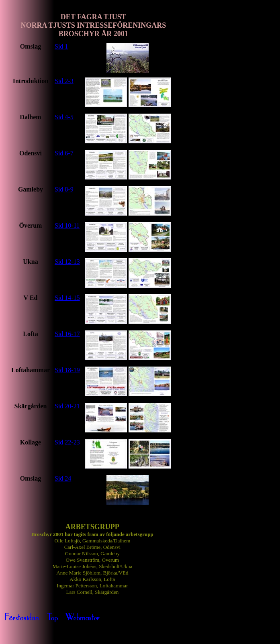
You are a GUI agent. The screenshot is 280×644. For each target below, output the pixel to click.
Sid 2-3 (64, 81)
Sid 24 (63, 478)
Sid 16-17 (67, 334)
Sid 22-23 (67, 442)
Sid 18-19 (67, 370)
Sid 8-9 (64, 189)
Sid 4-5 (64, 117)
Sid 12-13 (67, 262)
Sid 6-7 (64, 153)
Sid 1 (61, 46)
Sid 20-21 (67, 406)
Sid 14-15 (67, 298)
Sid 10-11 (67, 225)
